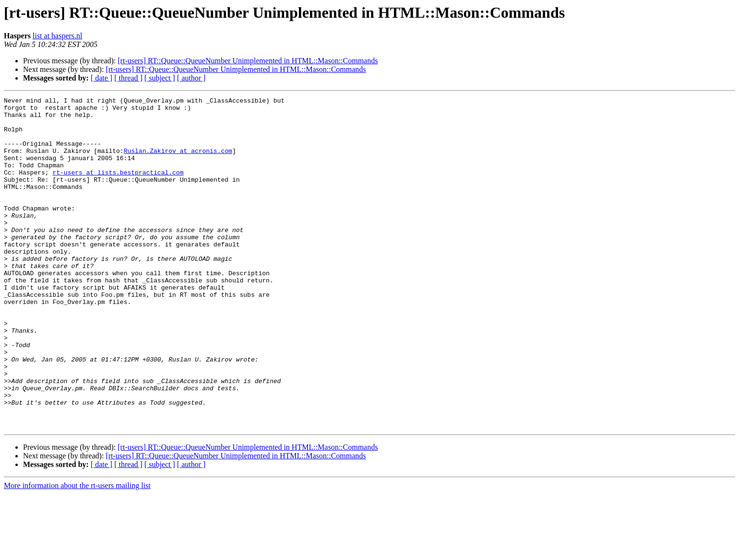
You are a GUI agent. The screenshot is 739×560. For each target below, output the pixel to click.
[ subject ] (160, 78)
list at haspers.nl (58, 36)
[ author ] (191, 78)
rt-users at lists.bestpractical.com (118, 188)
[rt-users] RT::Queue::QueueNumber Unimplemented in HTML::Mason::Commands (248, 61)
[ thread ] (128, 78)
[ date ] (101, 78)
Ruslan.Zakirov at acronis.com (178, 162)
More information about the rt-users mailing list (77, 552)
